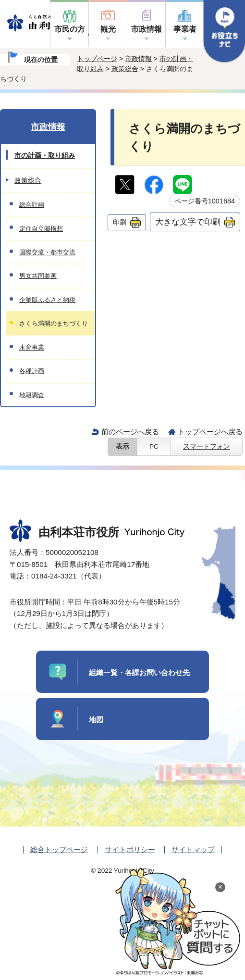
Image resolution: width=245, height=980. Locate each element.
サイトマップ (193, 849)
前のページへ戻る (130, 432)
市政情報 (147, 29)
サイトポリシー (130, 849)
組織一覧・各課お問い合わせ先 (139, 672)
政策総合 (125, 69)
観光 (108, 29)
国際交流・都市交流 (47, 252)
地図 (96, 720)
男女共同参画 (38, 276)
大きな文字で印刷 (188, 222)
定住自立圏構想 (41, 229)
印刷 (120, 222)
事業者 (185, 29)
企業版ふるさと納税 (47, 300)
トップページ (97, 59)
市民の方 (70, 29)
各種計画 (32, 371)
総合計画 (32, 205)
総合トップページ (59, 849)
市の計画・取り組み (45, 155)
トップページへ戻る (210, 432)
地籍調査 (32, 395)
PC (154, 446)
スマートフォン (207, 446)
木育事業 (32, 347)
